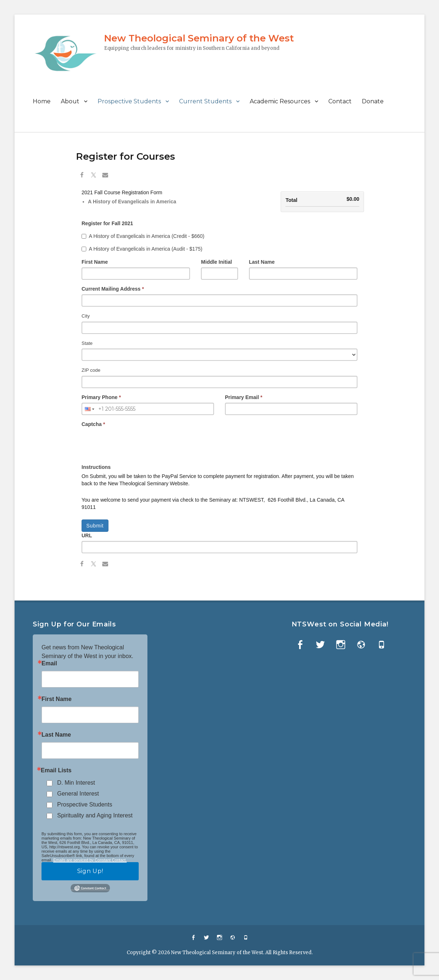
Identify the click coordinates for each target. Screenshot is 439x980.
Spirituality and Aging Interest (95, 815)
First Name (95, 262)
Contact (340, 101)
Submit (95, 526)
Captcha (93, 424)
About (70, 101)
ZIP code (91, 370)
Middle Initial (216, 262)
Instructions (96, 467)
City (86, 316)
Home (42, 101)
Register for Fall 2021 (107, 223)
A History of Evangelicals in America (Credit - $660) (143, 236)
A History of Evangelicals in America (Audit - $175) (142, 249)
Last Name (262, 262)
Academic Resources (280, 101)
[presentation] (137, 444)
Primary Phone (101, 397)
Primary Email (244, 397)
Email (49, 664)
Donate (373, 101)
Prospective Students (129, 101)
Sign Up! (90, 871)
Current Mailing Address (113, 289)
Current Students (205, 101)
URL (87, 535)
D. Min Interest (76, 783)
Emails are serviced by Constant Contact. (90, 860)
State (87, 343)
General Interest (78, 794)
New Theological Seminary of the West (199, 38)
